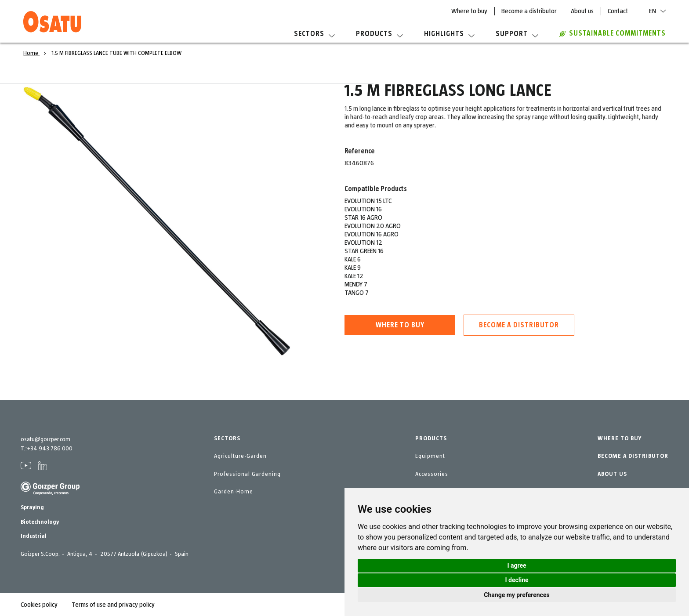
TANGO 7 (357, 293)
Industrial (34, 536)
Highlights (449, 34)
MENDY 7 (356, 284)
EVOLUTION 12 (363, 243)
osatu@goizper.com (45, 439)
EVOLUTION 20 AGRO (373, 226)
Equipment (430, 456)
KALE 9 (353, 268)
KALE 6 (353, 259)
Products (379, 34)
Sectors (314, 34)
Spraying (32, 507)
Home (31, 53)
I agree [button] (517, 565)
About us (582, 11)
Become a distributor (529, 11)
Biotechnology (40, 522)
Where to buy (469, 11)
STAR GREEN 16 (364, 251)
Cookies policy (39, 605)
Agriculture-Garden (240, 456)
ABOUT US (612, 474)
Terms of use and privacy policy (113, 605)
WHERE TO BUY (620, 438)
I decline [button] (517, 580)
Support (517, 34)
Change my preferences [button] (517, 595)
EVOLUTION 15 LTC (368, 201)
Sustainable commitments (613, 33)
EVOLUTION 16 (363, 209)
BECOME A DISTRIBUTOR (633, 456)
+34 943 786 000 (50, 449)
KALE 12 (354, 276)
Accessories (432, 474)
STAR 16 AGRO (363, 217)
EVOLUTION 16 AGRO (372, 234)
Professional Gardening (247, 474)
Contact (618, 11)
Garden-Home (234, 492)
